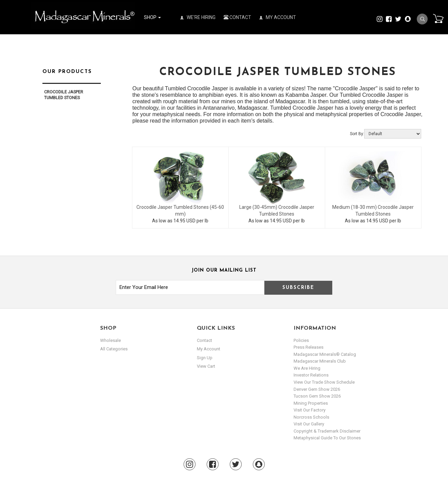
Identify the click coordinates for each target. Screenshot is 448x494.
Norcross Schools (311, 417)
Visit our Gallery (309, 424)
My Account (278, 17)
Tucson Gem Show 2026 (317, 396)
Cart (438, 18)
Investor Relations (311, 375)
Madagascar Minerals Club (320, 361)
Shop (152, 17)
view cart (206, 366)
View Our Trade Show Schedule (324, 382)
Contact (237, 17)
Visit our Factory (310, 410)
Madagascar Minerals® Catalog (325, 354)
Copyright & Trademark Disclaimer (327, 431)
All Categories (114, 349)
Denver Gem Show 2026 (317, 389)
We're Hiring (198, 17)
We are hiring (307, 368)
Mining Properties (311, 403)
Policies (301, 340)
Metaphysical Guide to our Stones (327, 438)
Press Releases (309, 347)
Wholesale (110, 340)
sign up (205, 358)
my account (209, 349)
